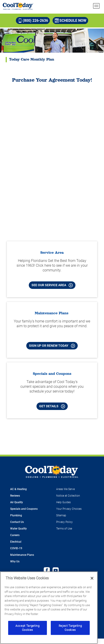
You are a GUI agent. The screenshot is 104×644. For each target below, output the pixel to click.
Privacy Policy (64, 522)
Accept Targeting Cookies (28, 628)
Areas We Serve (65, 489)
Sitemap (61, 515)
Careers (15, 535)
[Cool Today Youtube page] (56, 571)
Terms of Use (64, 529)
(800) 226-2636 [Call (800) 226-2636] (33, 21)
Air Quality (17, 502)
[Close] (92, 578)
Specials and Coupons (24, 509)
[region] (49, 608)
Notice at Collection (68, 496)
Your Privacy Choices (69, 509)
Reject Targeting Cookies (70, 628)
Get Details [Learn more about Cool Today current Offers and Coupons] (52, 406)
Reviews (15, 496)
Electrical (16, 542)
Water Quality (18, 529)
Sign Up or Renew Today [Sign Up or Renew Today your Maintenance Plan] (52, 346)
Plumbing (16, 515)
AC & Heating (18, 489)
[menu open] (96, 6)
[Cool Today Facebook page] (47, 571)
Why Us (15, 561)
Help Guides (63, 502)
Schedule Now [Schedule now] (71, 21)
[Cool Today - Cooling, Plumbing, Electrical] (18, 6)
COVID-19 (16, 548)
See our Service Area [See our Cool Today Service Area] (52, 285)
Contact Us (17, 522)
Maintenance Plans (22, 555)
